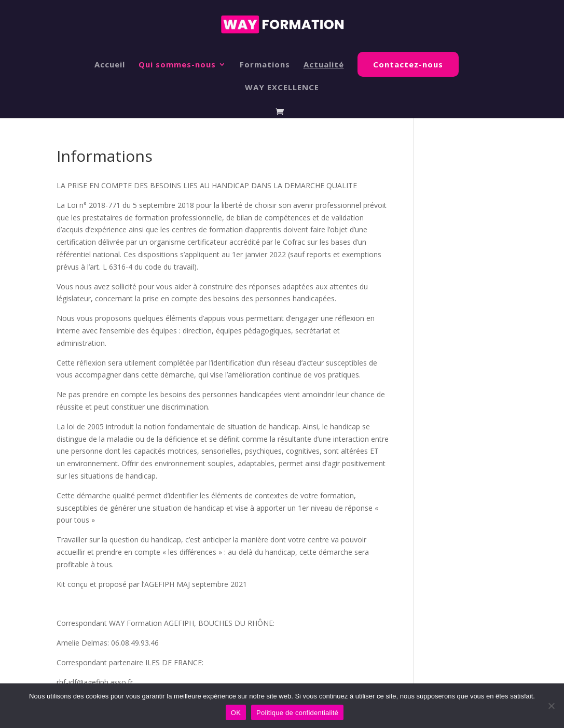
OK (236, 713)
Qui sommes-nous (177, 65)
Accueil (110, 65)
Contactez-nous (408, 64)
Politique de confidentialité (297, 713)
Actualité (324, 65)
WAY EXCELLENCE (282, 88)
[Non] (551, 706)
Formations (265, 65)
